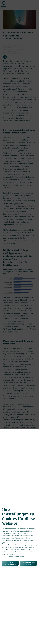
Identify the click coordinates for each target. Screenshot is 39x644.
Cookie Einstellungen (10, 563)
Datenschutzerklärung (16, 557)
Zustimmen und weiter (29, 563)
